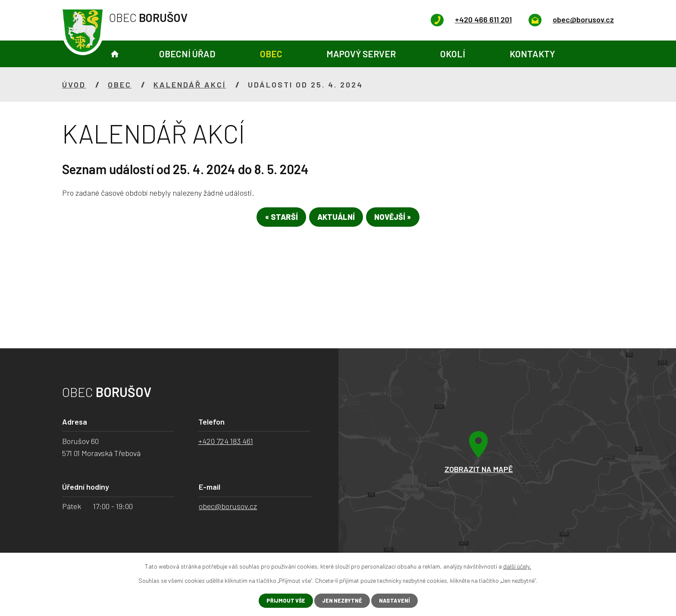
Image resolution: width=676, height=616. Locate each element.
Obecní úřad (187, 54)
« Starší (268, 220)
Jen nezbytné (342, 600)
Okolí (453, 54)
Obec (271, 54)
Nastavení (399, 600)
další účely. (517, 565)
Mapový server (361, 54)
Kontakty (532, 54)
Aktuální (336, 220)
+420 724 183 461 (226, 441)
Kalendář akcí (190, 84)
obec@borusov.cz (228, 506)
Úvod (115, 54)
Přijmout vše (282, 600)
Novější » (406, 220)
